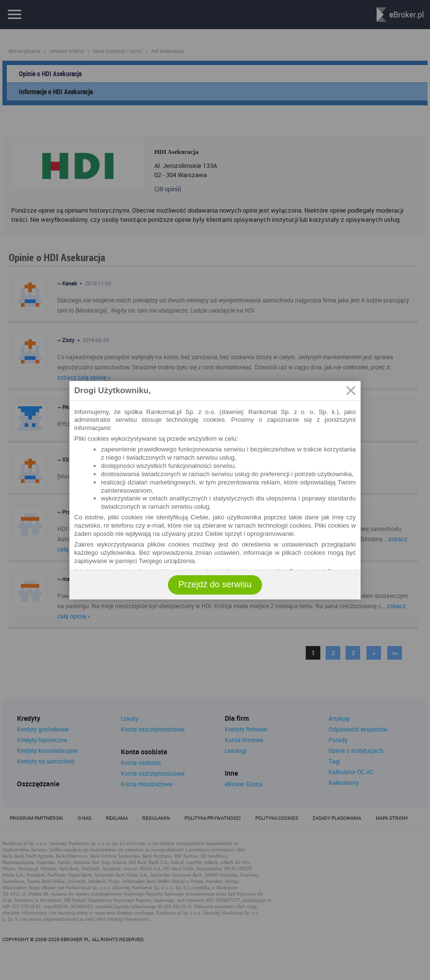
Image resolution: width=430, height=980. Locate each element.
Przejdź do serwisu (215, 584)
